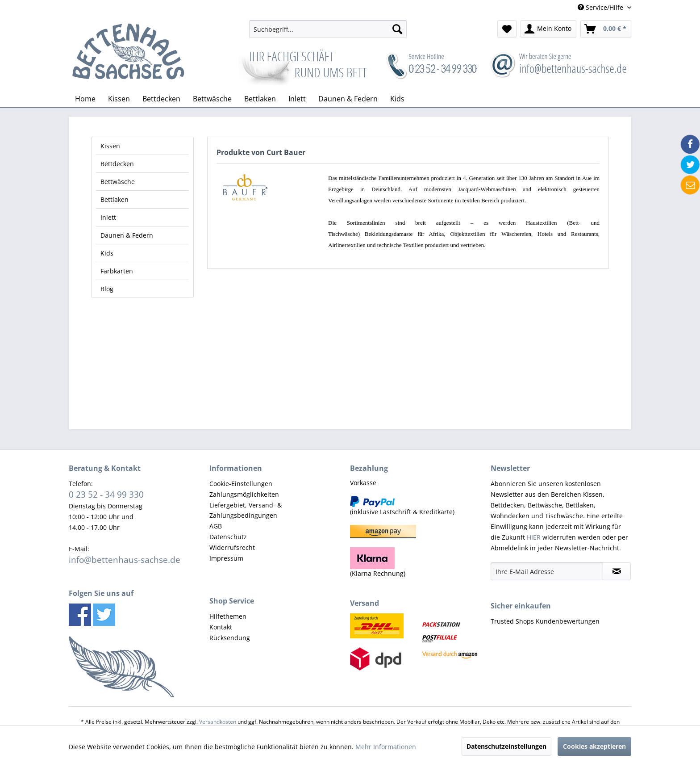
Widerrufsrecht (232, 547)
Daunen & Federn (127, 235)
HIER (534, 537)
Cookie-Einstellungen (241, 484)
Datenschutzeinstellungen (506, 746)
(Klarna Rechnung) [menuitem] (378, 562)
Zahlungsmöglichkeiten (244, 494)
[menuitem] (328, 29)
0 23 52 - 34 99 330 (106, 494)
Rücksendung (230, 638)
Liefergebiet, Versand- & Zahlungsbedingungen (246, 510)
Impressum (226, 558)
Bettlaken (115, 199)
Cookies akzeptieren (594, 746)
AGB (216, 526)
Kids (107, 253)
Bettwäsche (118, 182)
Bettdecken (117, 164)
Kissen (110, 146)
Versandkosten (218, 722)
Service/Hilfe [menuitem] (601, 7)
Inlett (108, 217)
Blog (107, 289)
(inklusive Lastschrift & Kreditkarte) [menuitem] (402, 506)
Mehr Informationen (386, 747)
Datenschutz (228, 537)
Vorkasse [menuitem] (363, 483)
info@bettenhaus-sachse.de (125, 560)
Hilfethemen (228, 616)
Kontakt (221, 627)
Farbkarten (117, 271)
